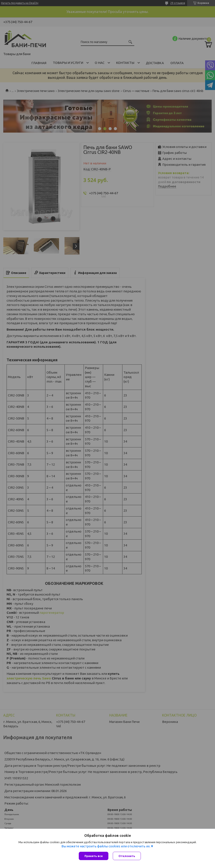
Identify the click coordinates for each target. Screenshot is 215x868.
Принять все (94, 856)
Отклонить (127, 856)
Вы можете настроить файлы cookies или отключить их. (106, 846)
